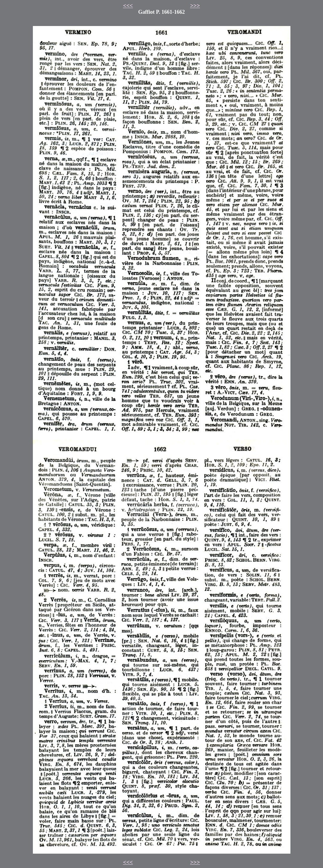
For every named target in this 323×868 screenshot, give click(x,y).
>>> (195, 6)
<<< (128, 6)
